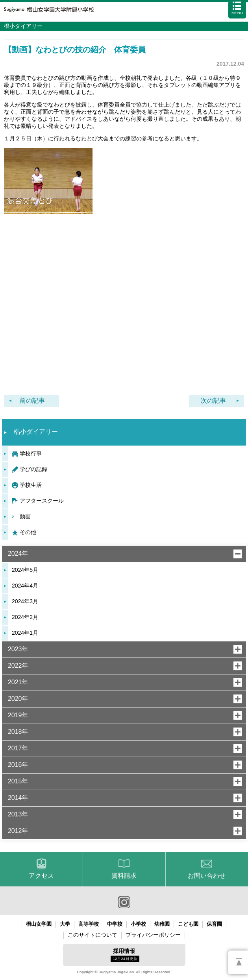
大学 (65, 924)
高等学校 (89, 924)
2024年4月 (25, 586)
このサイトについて (93, 935)
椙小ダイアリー (36, 432)
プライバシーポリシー (153, 935)
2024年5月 (25, 570)
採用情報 (125, 955)
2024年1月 (25, 633)
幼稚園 (162, 924)
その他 (28, 532)
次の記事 (213, 401)
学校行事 (31, 453)
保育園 (214, 924)
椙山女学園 (39, 924)
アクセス (41, 876)
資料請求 (124, 876)
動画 (25, 516)
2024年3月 (25, 601)
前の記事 (32, 401)
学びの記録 (33, 469)
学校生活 (31, 485)
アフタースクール (42, 501)
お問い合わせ (207, 876)
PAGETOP (238, 962)
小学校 (138, 924)
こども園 (188, 924)
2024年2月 (25, 617)
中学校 (115, 924)
